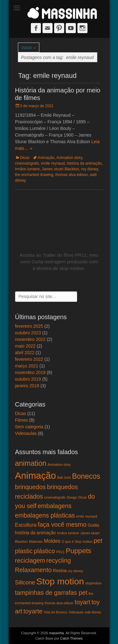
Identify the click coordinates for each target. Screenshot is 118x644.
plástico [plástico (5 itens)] (45, 551)
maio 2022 (25, 346)
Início (29, 48)
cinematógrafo (27, 163)
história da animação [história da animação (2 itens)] (36, 533)
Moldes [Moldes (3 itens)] (52, 541)
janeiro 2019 (27, 386)
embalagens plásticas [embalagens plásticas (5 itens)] (45, 515)
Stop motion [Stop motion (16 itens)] (60, 581)
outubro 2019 (28, 379)
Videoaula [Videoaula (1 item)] (76, 612)
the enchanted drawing (34, 175)
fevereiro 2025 (29, 326)
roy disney (90, 169)
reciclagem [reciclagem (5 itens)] (30, 560)
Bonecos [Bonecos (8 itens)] (86, 476)
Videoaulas (26, 433)
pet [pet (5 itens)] (98, 541)
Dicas (25, 158)
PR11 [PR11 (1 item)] (61, 552)
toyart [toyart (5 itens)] (82, 602)
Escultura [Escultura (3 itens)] (26, 525)
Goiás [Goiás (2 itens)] (94, 525)
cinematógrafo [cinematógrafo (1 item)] (55, 497)
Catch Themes (71, 638)
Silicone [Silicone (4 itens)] (25, 582)
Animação (46, 158)
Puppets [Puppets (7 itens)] (79, 551)
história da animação (84, 163)
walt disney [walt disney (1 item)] (93, 612)
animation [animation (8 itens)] (31, 463)
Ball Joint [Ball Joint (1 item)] (64, 477)
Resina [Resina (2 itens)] (60, 571)
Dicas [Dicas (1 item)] (83, 497)
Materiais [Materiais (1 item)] (36, 542)
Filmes (22, 420)
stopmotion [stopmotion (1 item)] (93, 583)
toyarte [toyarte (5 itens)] (33, 611)
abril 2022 (25, 353)
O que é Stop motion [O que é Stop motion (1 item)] (77, 542)
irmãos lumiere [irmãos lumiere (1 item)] (68, 533)
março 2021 (27, 366)
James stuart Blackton (60, 169)
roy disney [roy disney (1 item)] (76, 571)
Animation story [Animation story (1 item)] (59, 465)
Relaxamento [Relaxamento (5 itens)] (34, 570)
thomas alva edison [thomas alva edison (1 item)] (59, 603)
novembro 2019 (30, 372)
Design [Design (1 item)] (72, 497)
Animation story (69, 158)
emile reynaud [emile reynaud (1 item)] (87, 516)
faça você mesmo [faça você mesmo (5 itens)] (62, 524)
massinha (56, 633)
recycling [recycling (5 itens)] (59, 560)
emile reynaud (53, 163)
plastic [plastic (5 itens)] (24, 551)
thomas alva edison (72, 175)
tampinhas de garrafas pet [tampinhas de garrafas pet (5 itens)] (51, 593)
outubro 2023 (28, 333)
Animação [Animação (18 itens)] (36, 475)
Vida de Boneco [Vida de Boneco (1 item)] (56, 612)
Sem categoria (29, 427)
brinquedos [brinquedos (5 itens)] (31, 487)
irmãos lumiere (28, 169)
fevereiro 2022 (29, 359)
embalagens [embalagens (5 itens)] (55, 506)
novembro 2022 (30, 339)
